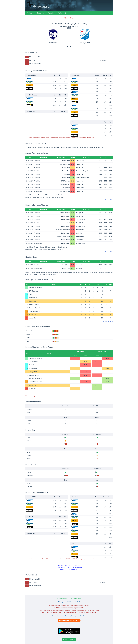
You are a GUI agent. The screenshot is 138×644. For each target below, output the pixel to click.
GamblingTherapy (70, 616)
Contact (77, 602)
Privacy (61, 602)
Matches (30, 13)
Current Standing (107, 321)
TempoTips (69, 18)
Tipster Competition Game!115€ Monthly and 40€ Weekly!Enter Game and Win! (69, 567)
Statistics (51, 13)
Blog (67, 13)
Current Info (109, 200)
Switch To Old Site (69, 640)
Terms (69, 602)
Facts (60, 13)
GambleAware (56, 616)
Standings (40, 13)
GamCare (83, 616)
